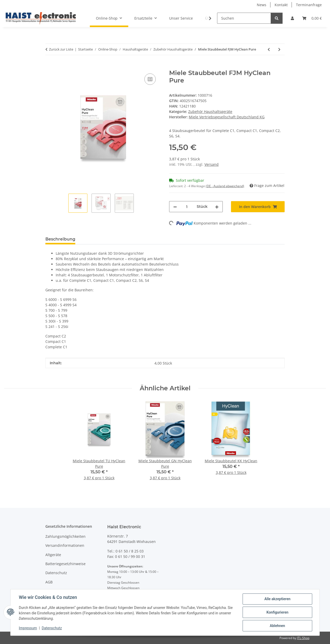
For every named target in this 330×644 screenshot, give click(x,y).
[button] (292, 18)
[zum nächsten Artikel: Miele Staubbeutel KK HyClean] (279, 49)
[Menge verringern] (175, 207)
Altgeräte (53, 555)
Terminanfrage (309, 5)
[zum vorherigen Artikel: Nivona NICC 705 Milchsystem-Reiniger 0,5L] (269, 49)
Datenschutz (52, 628)
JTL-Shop (303, 638)
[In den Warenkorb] (49, 67)
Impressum (28, 628)
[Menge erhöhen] (217, 207)
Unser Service (181, 18)
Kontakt (281, 5)
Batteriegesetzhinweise (65, 564)
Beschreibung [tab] (60, 239)
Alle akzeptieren (277, 599)
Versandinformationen (65, 545)
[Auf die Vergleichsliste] (150, 79)
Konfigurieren (277, 612)
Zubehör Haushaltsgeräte (210, 112)
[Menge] (187, 207)
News (262, 5)
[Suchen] (244, 18)
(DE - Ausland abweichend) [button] (225, 186)
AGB (49, 582)
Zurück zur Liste (61, 49)
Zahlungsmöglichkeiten (65, 536)
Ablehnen (277, 626)
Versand (212, 164)
